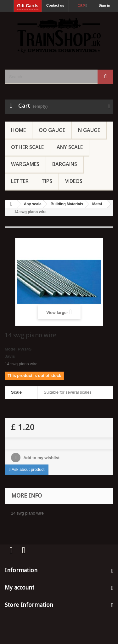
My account (20, 587)
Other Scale (27, 147)
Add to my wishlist (41, 458)
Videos (74, 181)
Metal (97, 204)
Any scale (33, 204)
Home (18, 130)
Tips (47, 181)
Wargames (25, 164)
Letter (20, 181)
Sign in (104, 5)
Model (11, 349)
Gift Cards (28, 6)
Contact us (55, 5)
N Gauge (89, 130)
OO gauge (52, 130)
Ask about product (27, 469)
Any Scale (70, 147)
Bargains (65, 164)
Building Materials (67, 204)
